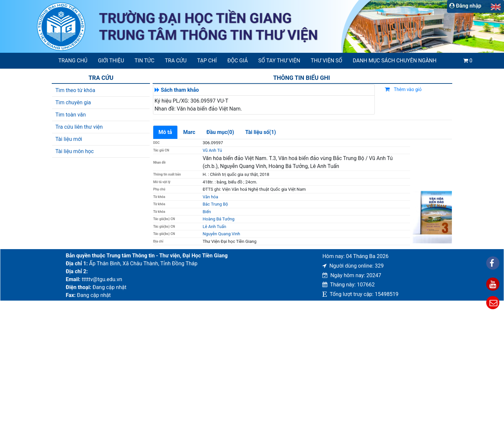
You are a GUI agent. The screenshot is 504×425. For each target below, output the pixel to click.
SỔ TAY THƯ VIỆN (279, 61)
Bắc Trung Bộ (215, 204)
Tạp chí (207, 61)
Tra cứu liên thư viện (79, 127)
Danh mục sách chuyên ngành (395, 61)
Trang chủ (73, 61)
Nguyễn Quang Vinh (222, 234)
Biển (207, 212)
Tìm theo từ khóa (75, 90)
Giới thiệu (111, 61)
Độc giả (238, 61)
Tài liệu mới (69, 139)
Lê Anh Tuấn (214, 227)
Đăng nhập (465, 6)
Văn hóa (210, 197)
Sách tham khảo (180, 90)
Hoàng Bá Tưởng (219, 219)
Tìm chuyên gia (73, 102)
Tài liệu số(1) (261, 132)
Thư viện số (327, 61)
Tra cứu (176, 61)
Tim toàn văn (71, 115)
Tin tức (144, 61)
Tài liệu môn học (75, 151)
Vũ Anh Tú (212, 150)
